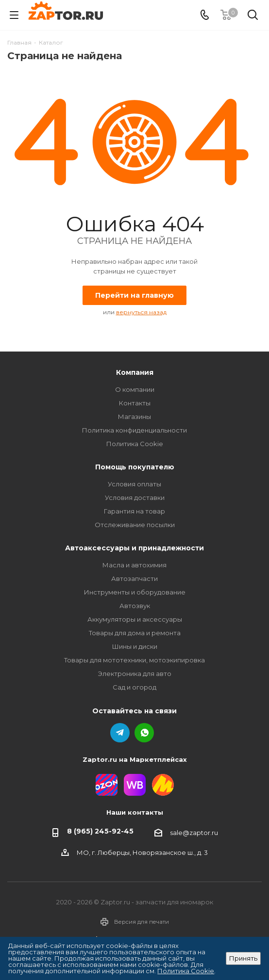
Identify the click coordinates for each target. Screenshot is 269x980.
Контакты (135, 403)
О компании (135, 389)
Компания (135, 372)
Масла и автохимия (134, 565)
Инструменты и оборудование (135, 592)
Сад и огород (134, 687)
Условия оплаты (134, 484)
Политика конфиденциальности (134, 430)
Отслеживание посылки (135, 525)
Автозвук (135, 606)
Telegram (120, 733)
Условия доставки (135, 498)
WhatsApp (144, 733)
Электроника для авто (135, 674)
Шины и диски (135, 646)
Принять (243, 958)
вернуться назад (141, 312)
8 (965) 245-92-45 (100, 831)
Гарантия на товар (134, 511)
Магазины (134, 417)
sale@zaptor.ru (194, 832)
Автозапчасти (134, 578)
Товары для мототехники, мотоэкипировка (134, 660)
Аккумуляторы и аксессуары (135, 619)
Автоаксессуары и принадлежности (134, 548)
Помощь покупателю (135, 467)
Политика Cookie (135, 444)
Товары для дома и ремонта (135, 633)
